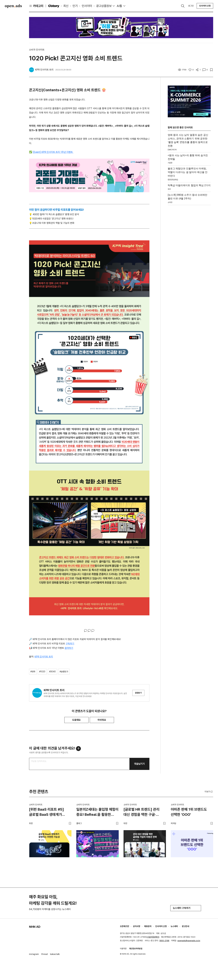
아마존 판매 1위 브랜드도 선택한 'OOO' (189, 812)
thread (44, 954)
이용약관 (123, 949)
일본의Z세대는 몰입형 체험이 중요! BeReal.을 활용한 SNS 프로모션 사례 (97, 812)
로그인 (191, 6)
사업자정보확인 (153, 937)
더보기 (209, 792)
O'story (54, 6)
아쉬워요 (102, 720)
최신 (66, 6)
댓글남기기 (139, 764)
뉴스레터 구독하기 (186, 908)
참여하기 (69, 648)
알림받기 (138, 693)
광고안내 (185, 926)
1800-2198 (164, 941)
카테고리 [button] (36, 6)
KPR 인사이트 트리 (44, 657)
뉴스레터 (174, 926)
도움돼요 (76, 720)
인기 (75, 6)
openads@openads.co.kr (189, 941)
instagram (34, 954)
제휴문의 (148, 926)
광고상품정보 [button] (104, 6)
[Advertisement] (189, 252)
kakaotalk (55, 954)
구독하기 (70, 644)
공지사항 (137, 926)
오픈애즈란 (124, 926)
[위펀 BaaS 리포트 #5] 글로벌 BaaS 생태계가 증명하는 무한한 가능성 (46, 812)
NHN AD (35, 927)
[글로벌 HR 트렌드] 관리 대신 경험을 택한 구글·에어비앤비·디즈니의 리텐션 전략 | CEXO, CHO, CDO (144, 812)
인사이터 (87, 6)
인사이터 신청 (205, 6)
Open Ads (13, 6)
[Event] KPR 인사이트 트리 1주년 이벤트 (53, 152)
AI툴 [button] (119, 6)
